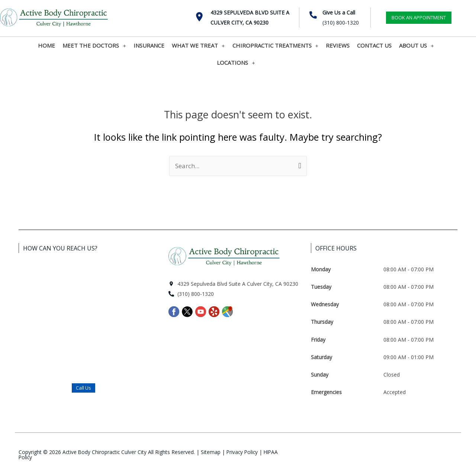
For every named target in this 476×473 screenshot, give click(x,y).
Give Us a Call (339, 12)
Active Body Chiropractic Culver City (105, 452)
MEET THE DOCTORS (94, 46)
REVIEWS (338, 45)
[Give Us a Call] (313, 15)
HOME (46, 45)
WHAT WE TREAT (198, 46)
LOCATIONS (236, 63)
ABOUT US (416, 46)
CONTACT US (374, 45)
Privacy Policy (244, 452)
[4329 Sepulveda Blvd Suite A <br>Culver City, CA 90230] (199, 17)
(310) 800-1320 (341, 23)
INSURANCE (149, 45)
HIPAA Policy (34, 457)
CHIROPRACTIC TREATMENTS (276, 46)
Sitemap (212, 452)
